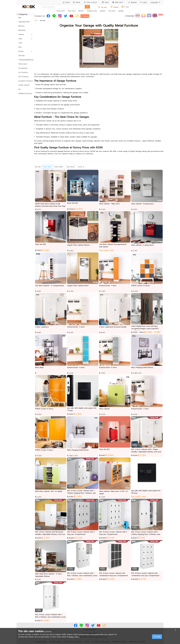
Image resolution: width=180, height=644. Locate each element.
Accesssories (23, 68)
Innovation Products (25, 81)
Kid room (112, 11)
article (77, 2)
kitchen (81, 11)
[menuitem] (66, 3)
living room (61, 11)
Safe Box (22, 56)
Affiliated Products (25, 93)
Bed (20, 18)
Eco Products (23, 72)
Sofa (20, 47)
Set (20, 89)
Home (66, 2)
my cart (102, 7)
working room (92, 11)
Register (133, 2)
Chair (20, 43)
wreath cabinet (24, 85)
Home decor (23, 64)
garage (121, 11)
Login (143, 2)
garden (103, 11)
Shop (105, 2)
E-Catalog (85, 16)
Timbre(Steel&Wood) (25, 60)
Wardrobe (22, 30)
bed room (72, 11)
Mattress (21, 26)
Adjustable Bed (24, 22)
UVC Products (23, 77)
